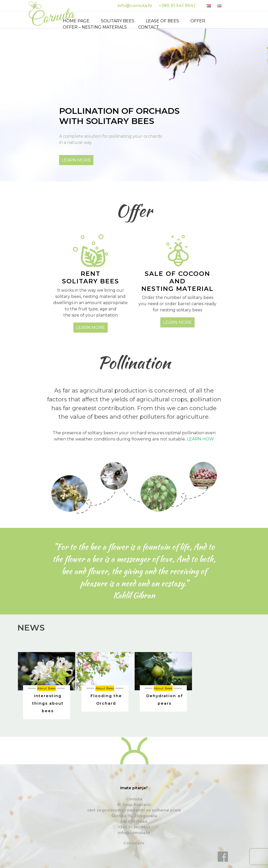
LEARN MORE (76, 160)
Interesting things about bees (48, 703)
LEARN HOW (200, 439)
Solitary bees (118, 21)
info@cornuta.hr (134, 833)
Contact (149, 27)
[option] (47, 686)
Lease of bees (162, 21)
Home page (76, 21)
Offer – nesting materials (95, 27)
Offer (198, 21)
